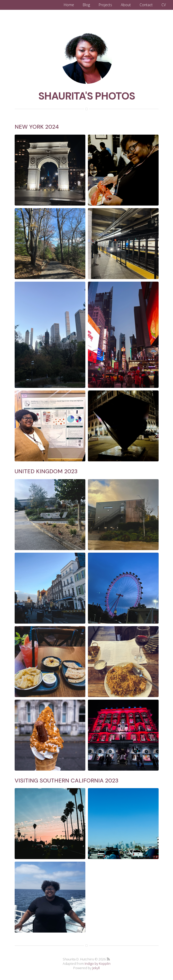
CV (164, 5)
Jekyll (96, 968)
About (126, 5)
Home (69, 5)
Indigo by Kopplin (98, 963)
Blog (86, 5)
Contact (146, 5)
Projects (105, 5)
